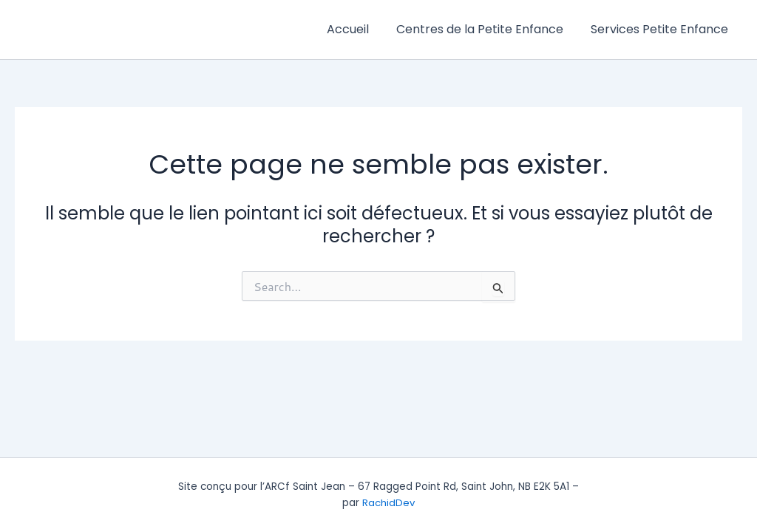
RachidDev (389, 503)
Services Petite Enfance (662, 29)
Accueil (357, 29)
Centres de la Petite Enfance (486, 29)
